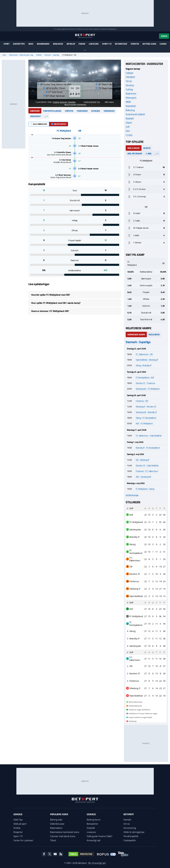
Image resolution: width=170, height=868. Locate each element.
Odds (31, 44)
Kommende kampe (136, 334)
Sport (6, 44)
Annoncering (130, 828)
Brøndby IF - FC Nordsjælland (148, 448)
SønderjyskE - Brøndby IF (146, 412)
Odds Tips (18, 820)
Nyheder (96, 111)
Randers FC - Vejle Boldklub (147, 465)
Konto (164, 36)
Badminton (131, 93)
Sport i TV (107, 44)
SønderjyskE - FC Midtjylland (148, 389)
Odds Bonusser (57, 824)
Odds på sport (20, 824)
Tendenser (109, 111)
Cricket (129, 135)
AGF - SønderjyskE (143, 477)
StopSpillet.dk (112, 29)
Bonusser (58, 44)
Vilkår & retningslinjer (134, 832)
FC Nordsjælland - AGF (145, 377)
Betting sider (56, 820)
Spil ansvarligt (61, 29)
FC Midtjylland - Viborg (145, 489)
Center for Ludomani (23, 840)
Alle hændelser (39, 124)
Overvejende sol (90, 102)
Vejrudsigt (35, 116)
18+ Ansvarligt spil (97, 863)
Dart (128, 131)
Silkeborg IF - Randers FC (146, 406)
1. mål (149, 154)
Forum (82, 44)
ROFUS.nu (80, 29)
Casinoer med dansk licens (63, 836)
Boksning (130, 110)
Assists (147, 148)
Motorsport (131, 98)
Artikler (71, 44)
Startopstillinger (52, 111)
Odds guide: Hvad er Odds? (99, 836)
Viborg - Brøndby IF (144, 365)
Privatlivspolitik (131, 836)
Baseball (130, 118)
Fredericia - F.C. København (147, 471)
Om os (127, 824)
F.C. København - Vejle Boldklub (149, 435)
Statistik (135, 44)
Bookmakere (43, 44)
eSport (129, 122)
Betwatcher (121, 44)
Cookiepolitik (130, 840)
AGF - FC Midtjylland (144, 423)
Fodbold (39, 55)
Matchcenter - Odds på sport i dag (21, 55)
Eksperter (18, 832)
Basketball (131, 106)
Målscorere (134, 148)
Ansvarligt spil (93, 840)
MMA (128, 102)
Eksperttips (19, 44)
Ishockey (130, 85)
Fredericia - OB (142, 401)
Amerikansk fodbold (135, 114)
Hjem (4, 55)
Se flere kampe (132, 495)
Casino (163, 44)
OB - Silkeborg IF (143, 460)
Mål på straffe (135, 154)
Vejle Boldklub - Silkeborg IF (147, 360)
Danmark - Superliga (52, 55)
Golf (128, 127)
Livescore (94, 44)
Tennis (129, 81)
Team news (82, 111)
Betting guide (149, 44)
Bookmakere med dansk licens (65, 832)
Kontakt (127, 820)
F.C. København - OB (144, 354)
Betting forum (93, 820)
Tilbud (53, 840)
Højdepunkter (59, 124)
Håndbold (130, 77)
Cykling (129, 89)
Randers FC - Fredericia (145, 383)
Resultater (154, 334)
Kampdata (35, 111)
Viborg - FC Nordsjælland (146, 418)
